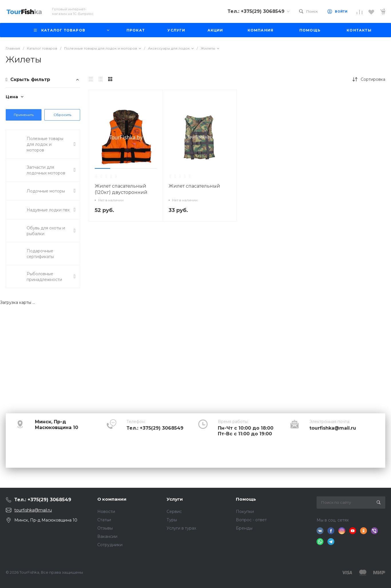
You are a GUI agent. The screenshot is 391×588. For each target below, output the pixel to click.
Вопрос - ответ (251, 520)
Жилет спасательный (195, 186)
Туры (172, 520)
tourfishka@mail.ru (333, 428)
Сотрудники (110, 545)
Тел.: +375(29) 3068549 (155, 428)
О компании (112, 499)
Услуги (175, 499)
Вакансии (107, 536)
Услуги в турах (181, 528)
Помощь (246, 499)
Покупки (245, 512)
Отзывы (105, 528)
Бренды (244, 528)
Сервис (174, 512)
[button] (102, 168)
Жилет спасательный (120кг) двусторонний (121, 189)
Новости (106, 512)
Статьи (104, 520)
